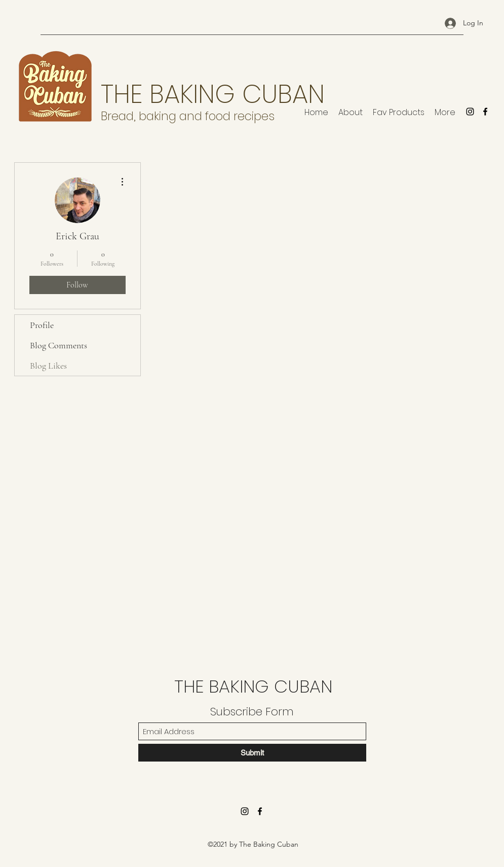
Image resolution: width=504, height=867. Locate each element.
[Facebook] (485, 112)
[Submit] (252, 753)
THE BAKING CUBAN (213, 94)
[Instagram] (470, 112)
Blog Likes (48, 366)
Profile (42, 325)
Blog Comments (59, 345)
